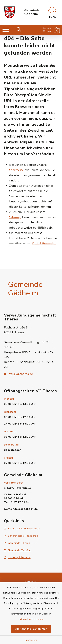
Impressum (31, 640)
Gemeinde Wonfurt (18, 550)
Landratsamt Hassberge (21, 536)
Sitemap (15, 217)
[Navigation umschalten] (6, 30)
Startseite (17, 170)
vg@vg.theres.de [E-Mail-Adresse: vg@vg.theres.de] (21, 374)
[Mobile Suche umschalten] (19, 30)
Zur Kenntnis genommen (31, 629)
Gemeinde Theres (17, 543)
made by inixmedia (17, 557)
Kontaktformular (44, 243)
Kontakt (31, 582)
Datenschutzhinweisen (31, 619)
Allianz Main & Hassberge (22, 529)
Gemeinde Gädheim (32, 12)
